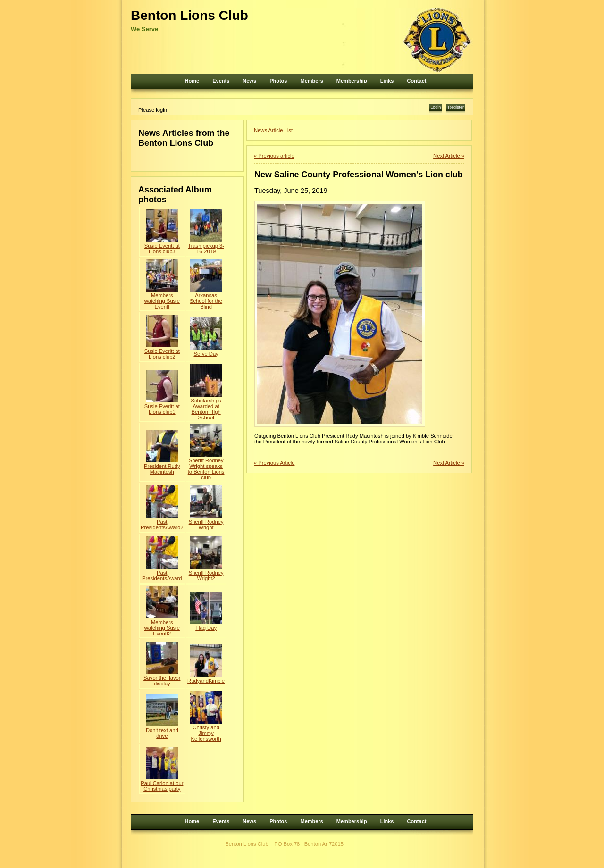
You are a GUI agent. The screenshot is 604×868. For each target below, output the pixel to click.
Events (221, 81)
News (249, 81)
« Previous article (274, 156)
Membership (352, 81)
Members (311, 81)
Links (387, 81)
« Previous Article (274, 463)
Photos (278, 81)
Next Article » (449, 156)
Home (192, 81)
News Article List (273, 130)
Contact (416, 81)
